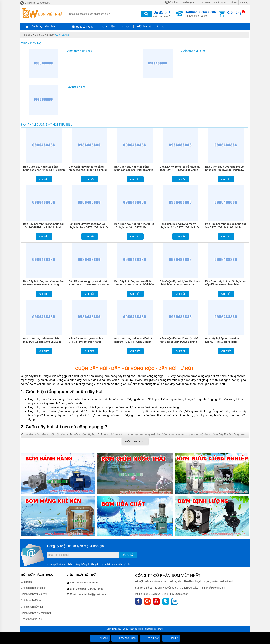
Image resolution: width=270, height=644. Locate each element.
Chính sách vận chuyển (34, 594)
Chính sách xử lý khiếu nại (36, 613)
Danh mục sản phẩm (44, 26)
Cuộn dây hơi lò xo (193, 51)
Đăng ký (128, 555)
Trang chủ (27, 35)
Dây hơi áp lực (76, 87)
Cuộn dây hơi (63, 35)
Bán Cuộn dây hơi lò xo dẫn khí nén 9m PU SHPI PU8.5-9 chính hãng (133, 342)
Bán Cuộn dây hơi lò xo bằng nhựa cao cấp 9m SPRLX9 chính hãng (88, 170)
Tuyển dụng (220, 3)
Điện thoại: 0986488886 (35, 3)
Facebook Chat (125, 638)
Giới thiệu (205, 3)
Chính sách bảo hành (33, 607)
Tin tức (126, 26)
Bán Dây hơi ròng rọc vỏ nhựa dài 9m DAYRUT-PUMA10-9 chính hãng (226, 227)
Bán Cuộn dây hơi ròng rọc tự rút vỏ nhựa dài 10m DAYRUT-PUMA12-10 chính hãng (134, 227)
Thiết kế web (135, 629)
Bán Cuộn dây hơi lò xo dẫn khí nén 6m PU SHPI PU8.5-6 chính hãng (179, 342)
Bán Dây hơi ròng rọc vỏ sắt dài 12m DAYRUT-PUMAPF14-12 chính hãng (89, 285)
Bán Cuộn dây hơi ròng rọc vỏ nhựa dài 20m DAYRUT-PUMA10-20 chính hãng (88, 227)
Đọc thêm (135, 442)
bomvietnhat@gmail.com (92, 594)
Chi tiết (44, 179)
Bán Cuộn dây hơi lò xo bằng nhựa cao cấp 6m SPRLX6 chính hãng (134, 170)
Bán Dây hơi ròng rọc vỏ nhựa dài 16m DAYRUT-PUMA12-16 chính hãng (43, 227)
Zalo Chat (150, 638)
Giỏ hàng (234, 13)
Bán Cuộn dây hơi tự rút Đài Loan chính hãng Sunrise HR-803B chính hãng (180, 285)
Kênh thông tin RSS (32, 619)
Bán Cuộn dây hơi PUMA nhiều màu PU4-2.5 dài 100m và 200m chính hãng (42, 342)
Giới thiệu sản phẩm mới (151, 26)
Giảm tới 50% (162, 14)
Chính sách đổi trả (31, 600)
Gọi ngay (100, 638)
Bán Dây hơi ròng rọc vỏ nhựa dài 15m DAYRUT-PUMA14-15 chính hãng (180, 170)
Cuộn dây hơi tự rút (79, 51)
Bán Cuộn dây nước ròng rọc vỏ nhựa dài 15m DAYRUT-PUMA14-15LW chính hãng (225, 170)
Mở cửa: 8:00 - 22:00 (200, 14)
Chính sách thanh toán (34, 588)
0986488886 (92, 583)
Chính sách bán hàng (180, 2)
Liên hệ (244, 3)
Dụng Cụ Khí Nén (44, 35)
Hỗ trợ (233, 3)
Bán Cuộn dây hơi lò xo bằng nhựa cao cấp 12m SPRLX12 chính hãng (44, 170)
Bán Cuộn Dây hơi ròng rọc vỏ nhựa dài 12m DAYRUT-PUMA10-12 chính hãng (179, 227)
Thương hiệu (107, 26)
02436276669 (96, 589)
